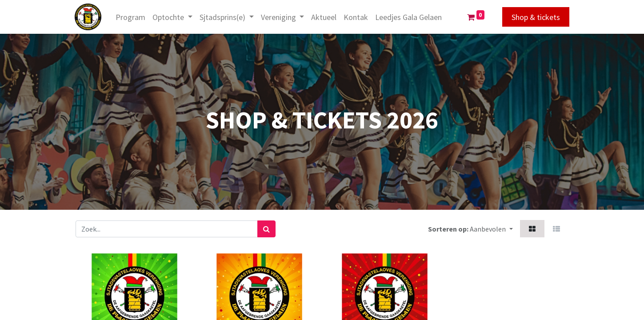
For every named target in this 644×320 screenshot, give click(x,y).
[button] (491, 229)
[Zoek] (266, 229)
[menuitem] (131, 17)
